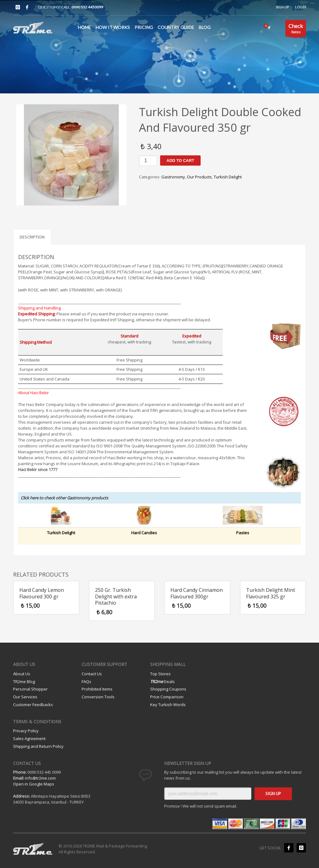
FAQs (86, 682)
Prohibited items (97, 689)
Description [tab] (32, 237)
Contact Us (92, 674)
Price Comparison (167, 697)
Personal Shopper (30, 689)
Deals (162, 682)
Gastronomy (173, 177)
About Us (22, 674)
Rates (296, 29)
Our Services (25, 697)
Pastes (243, 533)
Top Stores (160, 674)
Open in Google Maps (34, 784)
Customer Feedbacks (33, 705)
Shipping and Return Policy (38, 746)
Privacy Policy (26, 731)
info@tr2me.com (40, 778)
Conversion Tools (98, 697)
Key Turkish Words (168, 705)
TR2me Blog (24, 682)
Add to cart (180, 160)
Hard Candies (144, 533)
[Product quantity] (148, 161)
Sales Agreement (29, 738)
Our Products (199, 177)
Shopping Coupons (168, 689)
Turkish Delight (228, 177)
